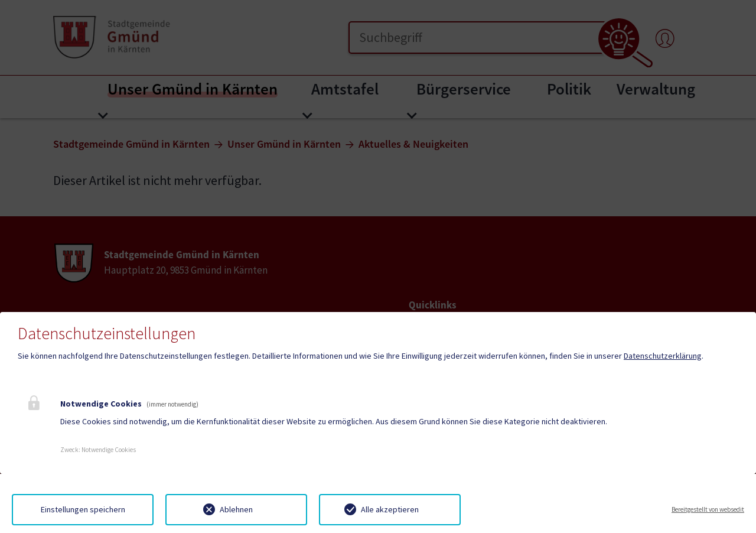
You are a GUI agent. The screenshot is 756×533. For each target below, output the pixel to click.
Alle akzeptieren (390, 509)
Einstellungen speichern (83, 509)
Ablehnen (236, 509)
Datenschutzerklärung (663, 356)
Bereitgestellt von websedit (708, 509)
